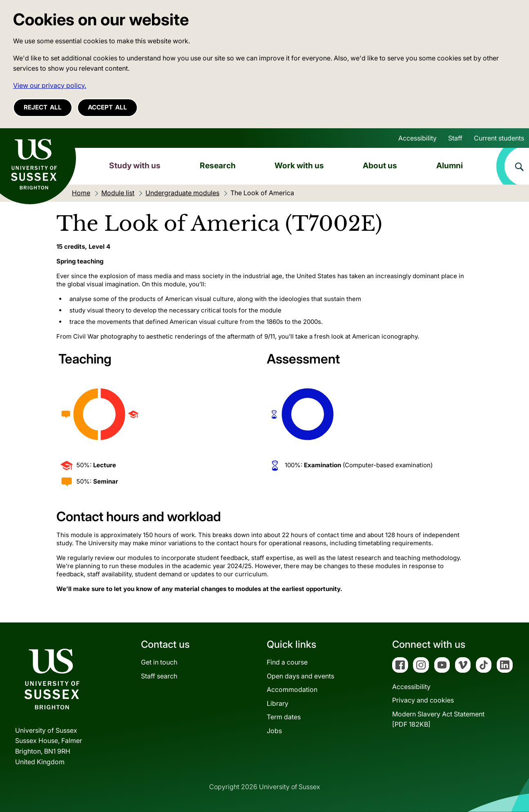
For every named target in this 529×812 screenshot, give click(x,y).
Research (218, 165)
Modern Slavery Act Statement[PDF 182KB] (438, 719)
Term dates (284, 717)
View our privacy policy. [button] (50, 85)
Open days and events (300, 676)
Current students (499, 138)
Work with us (299, 165)
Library (278, 703)
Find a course (287, 662)
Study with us (135, 165)
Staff (455, 138)
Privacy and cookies (423, 700)
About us (380, 165)
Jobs (274, 731)
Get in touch (159, 662)
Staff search (159, 676)
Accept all (107, 107)
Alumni (450, 165)
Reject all (43, 107)
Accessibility (417, 138)
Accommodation (292, 689)
